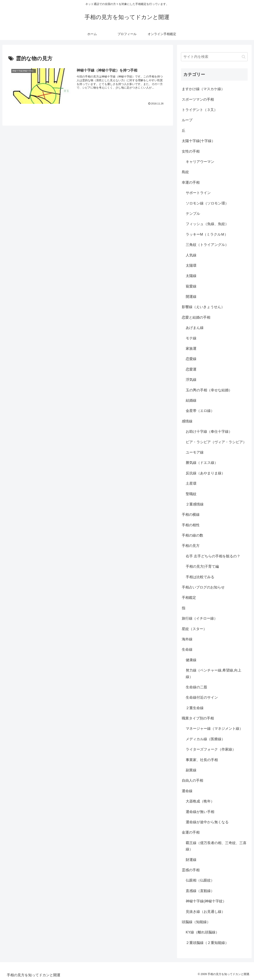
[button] (244, 57)
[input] (214, 57)
